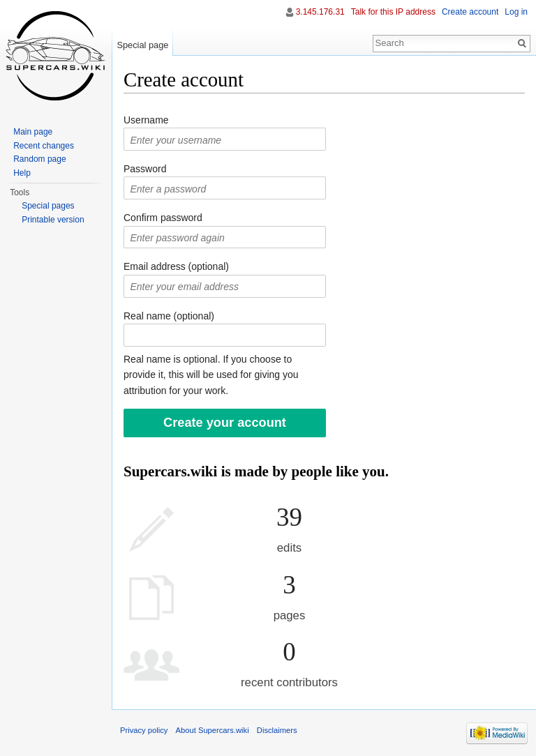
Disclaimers (277, 730)
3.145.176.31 (320, 12)
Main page (33, 132)
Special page (142, 45)
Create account (470, 12)
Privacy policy (144, 730)
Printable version (53, 220)
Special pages (48, 206)
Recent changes (44, 146)
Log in (516, 12)
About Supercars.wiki (213, 730)
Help (22, 173)
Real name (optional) (169, 316)
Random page (39, 159)
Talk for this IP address (393, 12)
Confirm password (163, 218)
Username (146, 120)
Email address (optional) (176, 266)
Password (145, 169)
